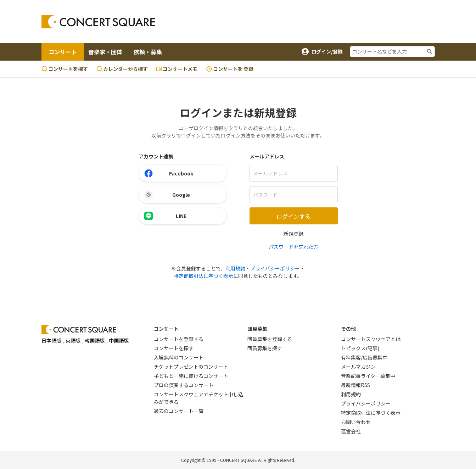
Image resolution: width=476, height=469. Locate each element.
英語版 (73, 340)
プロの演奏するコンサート (184, 385)
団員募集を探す (265, 348)
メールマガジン (358, 367)
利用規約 (235, 268)
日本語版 (51, 340)
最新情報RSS (355, 385)
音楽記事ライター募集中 (368, 376)
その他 (348, 329)
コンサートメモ (177, 69)
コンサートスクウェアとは (371, 339)
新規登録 (293, 234)
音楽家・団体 (105, 52)
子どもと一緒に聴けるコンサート (191, 376)
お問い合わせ (356, 422)
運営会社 (351, 431)
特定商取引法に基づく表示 (203, 276)
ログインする (293, 216)
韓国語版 (95, 340)
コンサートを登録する (179, 339)
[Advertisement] (295, 22)
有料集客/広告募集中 (364, 357)
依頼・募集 (148, 52)
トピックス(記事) (360, 348)
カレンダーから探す (122, 69)
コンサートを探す (65, 69)
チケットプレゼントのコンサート (191, 367)
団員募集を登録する (270, 339)
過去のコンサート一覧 (179, 411)
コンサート (63, 52)
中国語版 (119, 340)
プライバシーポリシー (275, 268)
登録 (230, 69)
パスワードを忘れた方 (293, 247)
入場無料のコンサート (179, 357)
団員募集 (257, 329)
